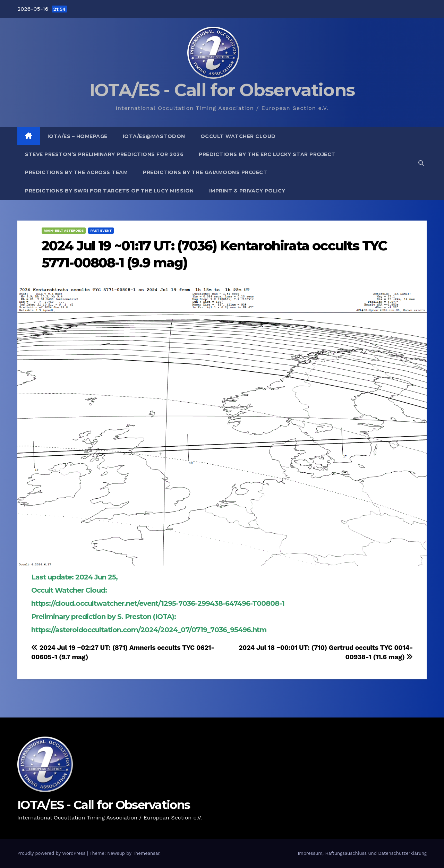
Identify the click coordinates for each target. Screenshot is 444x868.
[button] (421, 163)
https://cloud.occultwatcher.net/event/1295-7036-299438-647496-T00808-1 (158, 603)
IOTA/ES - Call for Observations (222, 90)
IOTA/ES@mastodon (154, 136)
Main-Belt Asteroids (64, 230)
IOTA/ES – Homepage (78, 136)
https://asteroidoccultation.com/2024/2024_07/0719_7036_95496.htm (149, 630)
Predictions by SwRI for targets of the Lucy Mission (109, 191)
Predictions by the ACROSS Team (76, 172)
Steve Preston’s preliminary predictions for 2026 (104, 154)
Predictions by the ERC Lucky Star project (267, 154)
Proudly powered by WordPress (52, 853)
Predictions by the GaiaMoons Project (205, 172)
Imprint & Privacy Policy (247, 191)
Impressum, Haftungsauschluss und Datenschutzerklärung (362, 853)
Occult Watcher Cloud (238, 136)
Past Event (101, 230)
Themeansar (146, 853)
